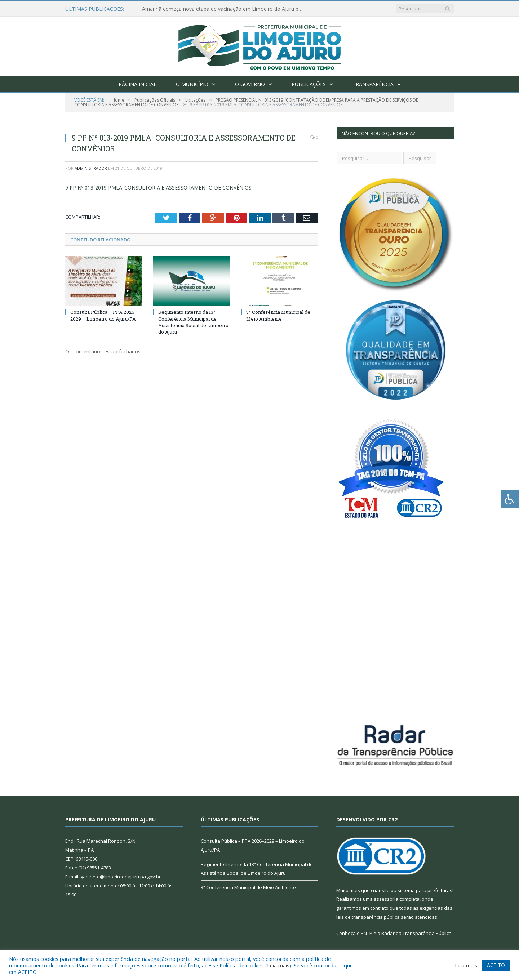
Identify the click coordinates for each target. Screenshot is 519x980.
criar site (380, 890)
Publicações (309, 84)
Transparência (373, 84)
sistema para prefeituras (425, 890)
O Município (192, 84)
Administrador (91, 168)
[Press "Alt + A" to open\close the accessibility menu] (510, 499)
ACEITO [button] (496, 965)
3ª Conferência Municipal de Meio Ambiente (278, 315)
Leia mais (278, 965)
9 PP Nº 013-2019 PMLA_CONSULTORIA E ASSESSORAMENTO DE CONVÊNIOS (158, 188)
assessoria (386, 899)
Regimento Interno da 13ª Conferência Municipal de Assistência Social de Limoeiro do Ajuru (193, 322)
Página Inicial (137, 84)
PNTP (367, 933)
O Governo (250, 84)
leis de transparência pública (368, 917)
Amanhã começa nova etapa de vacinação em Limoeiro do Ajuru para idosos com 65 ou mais (225, 9)
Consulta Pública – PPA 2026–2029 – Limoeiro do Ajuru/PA (104, 315)
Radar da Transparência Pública (416, 933)
